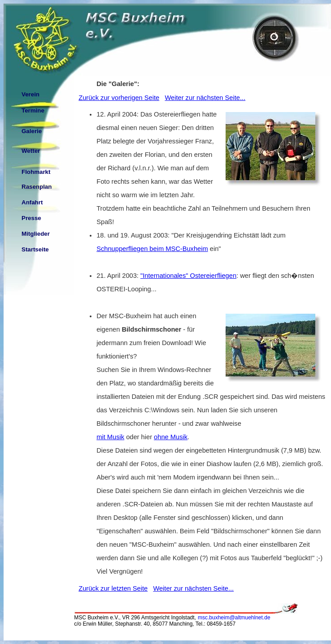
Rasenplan (37, 187)
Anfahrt (32, 202)
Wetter (31, 151)
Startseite (35, 249)
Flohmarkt (36, 172)
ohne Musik (171, 437)
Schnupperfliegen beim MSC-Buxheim (152, 249)
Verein (30, 94)
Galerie (32, 131)
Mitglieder (36, 234)
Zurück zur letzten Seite (113, 588)
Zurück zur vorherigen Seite (119, 98)
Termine (33, 110)
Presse (31, 218)
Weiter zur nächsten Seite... (205, 98)
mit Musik (110, 437)
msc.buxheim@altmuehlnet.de (234, 618)
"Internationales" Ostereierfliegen (188, 276)
